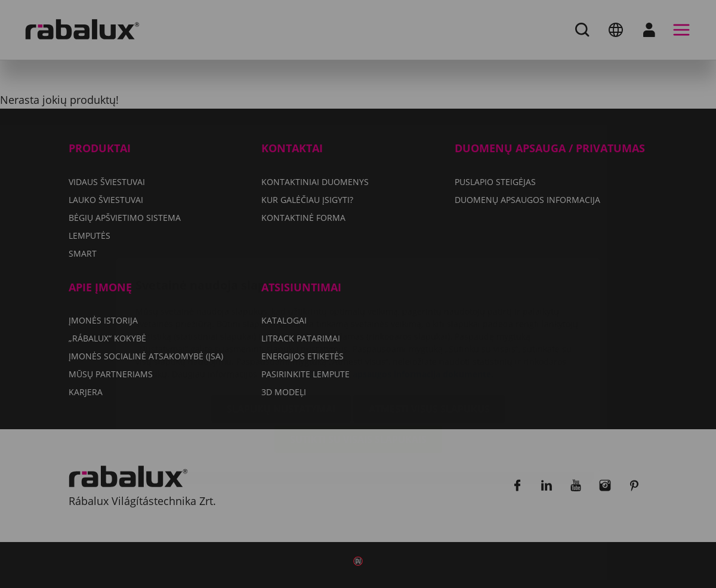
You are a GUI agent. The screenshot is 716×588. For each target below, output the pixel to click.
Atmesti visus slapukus (429, 338)
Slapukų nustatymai (281, 338)
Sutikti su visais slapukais (358, 368)
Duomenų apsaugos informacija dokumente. (402, 303)
